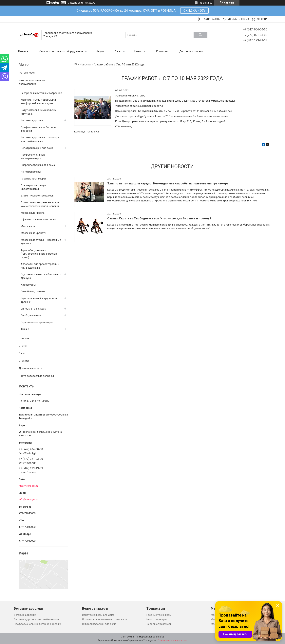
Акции (100, 51)
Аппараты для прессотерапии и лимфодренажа (40, 266)
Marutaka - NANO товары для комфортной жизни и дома (38, 102)
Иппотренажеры (31, 172)
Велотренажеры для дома (37, 148)
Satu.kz (160, 637)
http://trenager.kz (29, 486)
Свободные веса (31, 315)
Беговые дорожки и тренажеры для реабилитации (40, 139)
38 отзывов (206, 3)
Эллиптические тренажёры (38, 196)
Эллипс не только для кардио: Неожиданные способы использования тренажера (168, 183)
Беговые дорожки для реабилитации (36, 619)
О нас (118, 51)
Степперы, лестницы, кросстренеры (34, 187)
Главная (23, 51)
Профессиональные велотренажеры (33, 156)
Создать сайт (75, 3)
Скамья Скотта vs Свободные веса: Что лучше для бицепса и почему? (159, 218)
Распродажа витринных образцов (41, 93)
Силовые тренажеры (34, 309)
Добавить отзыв (238, 19)
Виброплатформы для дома (38, 165)
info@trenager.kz (29, 499)
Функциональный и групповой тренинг (39, 300)
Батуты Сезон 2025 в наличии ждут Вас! (39, 112)
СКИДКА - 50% (194, 11)
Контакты (162, 51)
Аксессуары (28, 285)
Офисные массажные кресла (38, 220)
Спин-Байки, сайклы (33, 291)
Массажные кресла (33, 213)
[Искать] (200, 35)
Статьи (23, 346)
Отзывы (24, 361)
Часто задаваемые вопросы (36, 376)
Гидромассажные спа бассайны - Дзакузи (41, 276)
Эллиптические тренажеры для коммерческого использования (40, 204)
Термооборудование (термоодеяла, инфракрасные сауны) (39, 254)
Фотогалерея (27, 73)
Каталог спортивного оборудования (61, 51)
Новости (140, 51)
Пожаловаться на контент (173, 640)
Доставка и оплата (191, 51)
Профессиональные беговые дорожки (38, 129)
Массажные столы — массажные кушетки (41, 242)
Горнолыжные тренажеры (37, 322)
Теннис (25, 329)
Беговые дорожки (32, 120)
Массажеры (28, 226)
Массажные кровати (33, 233)
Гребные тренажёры (33, 179)
